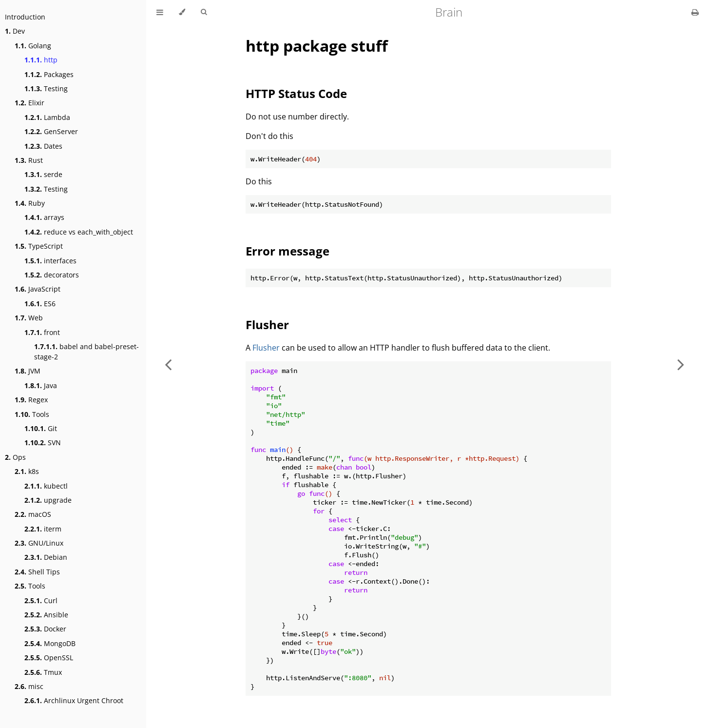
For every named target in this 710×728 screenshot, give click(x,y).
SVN (43, 443)
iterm (43, 529)
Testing (46, 89)
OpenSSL (49, 658)
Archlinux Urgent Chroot (74, 700)
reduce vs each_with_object (79, 232)
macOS (33, 514)
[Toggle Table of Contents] (160, 12)
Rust (29, 160)
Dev (15, 31)
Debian (46, 557)
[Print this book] (695, 12)
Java (41, 385)
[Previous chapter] (168, 364)
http (41, 60)
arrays (44, 217)
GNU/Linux (39, 543)
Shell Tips (37, 572)
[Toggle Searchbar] (204, 12)
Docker (45, 629)
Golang (33, 46)
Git (41, 428)
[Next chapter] (681, 364)
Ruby (30, 203)
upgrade (48, 500)
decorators (52, 275)
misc (29, 686)
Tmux (43, 672)
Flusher (267, 325)
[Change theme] (182, 12)
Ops (15, 457)
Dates (43, 146)
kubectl (46, 486)
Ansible (46, 615)
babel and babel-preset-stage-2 (86, 352)
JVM (28, 371)
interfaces (50, 261)
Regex (31, 400)
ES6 (40, 304)
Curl (41, 600)
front (42, 332)
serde (43, 174)
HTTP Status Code (296, 93)
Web (29, 318)
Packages (49, 74)
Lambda (47, 117)
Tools (32, 414)
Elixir (29, 103)
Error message (288, 251)
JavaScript (38, 289)
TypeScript (39, 246)
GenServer (51, 131)
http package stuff (317, 46)
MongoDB (50, 643)
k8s (27, 471)
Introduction (25, 17)
